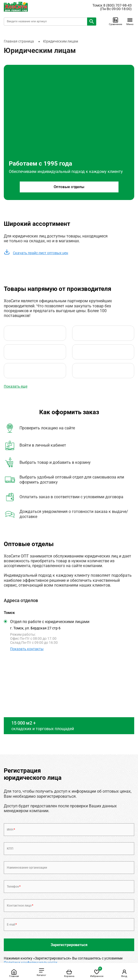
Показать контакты (27, 649)
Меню (130, 21)
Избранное (97, 972)
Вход (124, 973)
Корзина (69, 973)
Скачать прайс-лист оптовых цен (36, 253)
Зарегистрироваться (69, 945)
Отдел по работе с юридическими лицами (50, 622)
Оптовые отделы (69, 187)
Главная (14, 973)
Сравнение (115, 21)
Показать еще (16, 386)
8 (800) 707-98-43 (117, 5)
